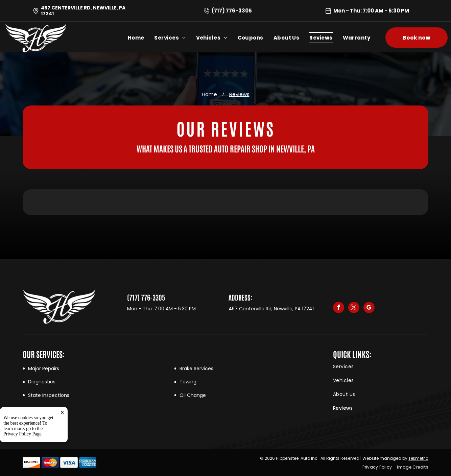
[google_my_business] (369, 308)
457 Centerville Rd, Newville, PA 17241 (83, 11)
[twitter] (354, 308)
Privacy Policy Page (22, 434)
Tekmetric (418, 458)
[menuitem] (141, 38)
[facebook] (339, 308)
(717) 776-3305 (232, 11)
